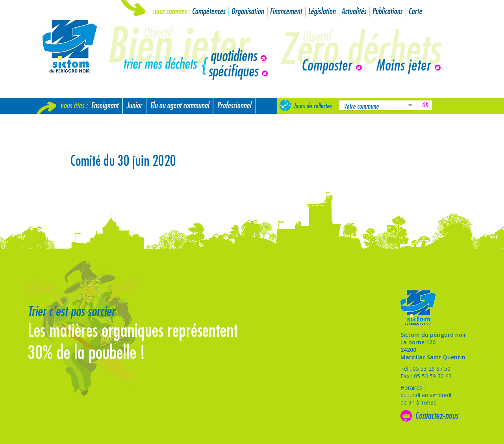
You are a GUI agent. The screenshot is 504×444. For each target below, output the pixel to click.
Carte (415, 12)
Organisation (247, 12)
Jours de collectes (312, 106)
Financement (286, 12)
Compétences (208, 12)
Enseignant (105, 106)
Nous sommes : (171, 12)
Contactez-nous (437, 416)
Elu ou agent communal (180, 106)
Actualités (354, 12)
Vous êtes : (74, 106)
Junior (134, 106)
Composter (327, 66)
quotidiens (233, 56)
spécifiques (233, 72)
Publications (387, 12)
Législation (322, 12)
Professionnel (234, 106)
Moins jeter (403, 66)
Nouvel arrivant (60, 122)
